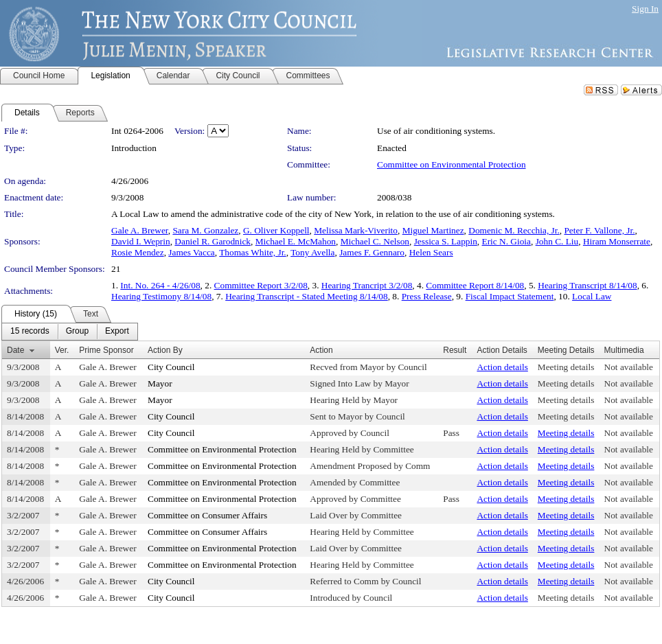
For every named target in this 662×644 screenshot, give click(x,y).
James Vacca (191, 252)
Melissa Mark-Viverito (356, 230)
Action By (165, 350)
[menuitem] (30, 332)
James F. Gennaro (372, 252)
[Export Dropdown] (117, 332)
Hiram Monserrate (617, 241)
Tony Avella (312, 252)
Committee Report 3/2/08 (261, 285)
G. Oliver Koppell (276, 230)
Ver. (62, 350)
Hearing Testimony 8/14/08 (161, 296)
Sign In (645, 9)
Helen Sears (431, 252)
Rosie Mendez (138, 252)
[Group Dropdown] (77, 332)
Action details (502, 367)
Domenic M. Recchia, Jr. (514, 230)
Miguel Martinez (433, 230)
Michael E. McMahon (296, 241)
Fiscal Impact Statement (510, 296)
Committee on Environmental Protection (452, 164)
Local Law (592, 296)
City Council (171, 367)
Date (15, 350)
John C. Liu (557, 241)
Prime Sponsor (106, 350)
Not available (629, 367)
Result (455, 350)
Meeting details (566, 367)
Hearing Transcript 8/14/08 (587, 285)
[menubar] (70, 332)
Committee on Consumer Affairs (207, 515)
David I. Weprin (141, 241)
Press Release (427, 296)
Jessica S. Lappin (446, 241)
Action (321, 350)
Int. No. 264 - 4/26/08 (160, 285)
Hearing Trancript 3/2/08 (367, 285)
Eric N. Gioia (506, 241)
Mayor (160, 383)
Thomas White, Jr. (252, 252)
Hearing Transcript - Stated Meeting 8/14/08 (307, 296)
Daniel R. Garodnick (213, 241)
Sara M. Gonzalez (205, 230)
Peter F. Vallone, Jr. (599, 230)
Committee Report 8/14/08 (475, 285)
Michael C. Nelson (375, 241)
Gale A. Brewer (140, 230)
